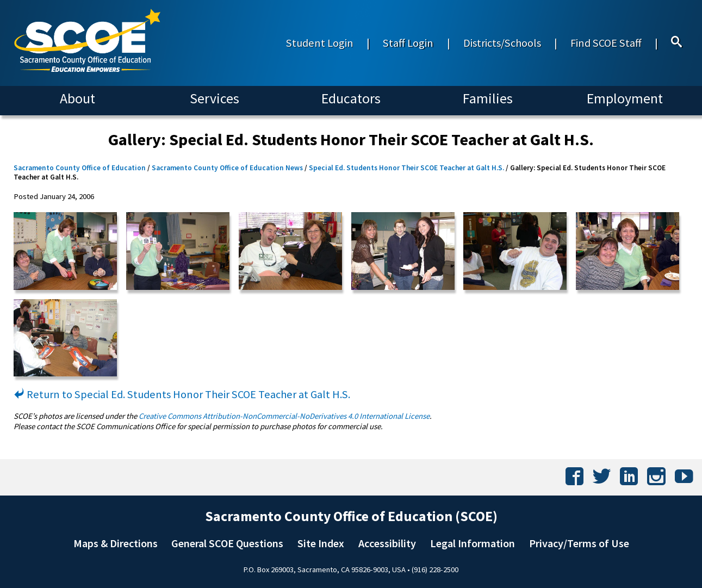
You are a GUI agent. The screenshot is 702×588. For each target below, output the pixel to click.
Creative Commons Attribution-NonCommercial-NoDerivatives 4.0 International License (284, 416)
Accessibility (387, 543)
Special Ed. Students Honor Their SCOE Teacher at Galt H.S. (406, 168)
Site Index (321, 543)
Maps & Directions (116, 543)
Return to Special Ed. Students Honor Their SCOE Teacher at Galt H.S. (182, 394)
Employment (625, 98)
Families (488, 98)
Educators (351, 98)
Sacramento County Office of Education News (227, 168)
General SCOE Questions (227, 543)
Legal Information (473, 543)
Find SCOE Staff (606, 43)
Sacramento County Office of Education (80, 168)
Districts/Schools (502, 43)
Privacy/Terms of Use (579, 543)
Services (215, 98)
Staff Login (408, 43)
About (77, 98)
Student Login (320, 43)
